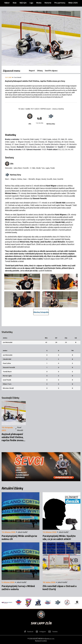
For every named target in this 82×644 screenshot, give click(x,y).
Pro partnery (60, 3)
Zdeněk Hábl (7, 359)
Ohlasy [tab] (40, 71)
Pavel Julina (7, 363)
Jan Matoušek (8, 342)
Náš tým (23, 3)
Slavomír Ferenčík (9, 367)
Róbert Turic (7, 384)
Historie (48, 3)
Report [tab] (32, 71)
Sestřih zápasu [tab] (51, 71)
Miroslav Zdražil (8, 388)
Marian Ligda (7, 376)
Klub (15, 3)
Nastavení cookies (41, 641)
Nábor (7, 3)
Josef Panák (7, 380)
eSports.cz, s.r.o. (49, 639)
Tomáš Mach (7, 371)
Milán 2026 (73, 3)
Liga (31, 3)
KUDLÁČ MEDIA (38, 639)
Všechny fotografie (41, 312)
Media (39, 3)
